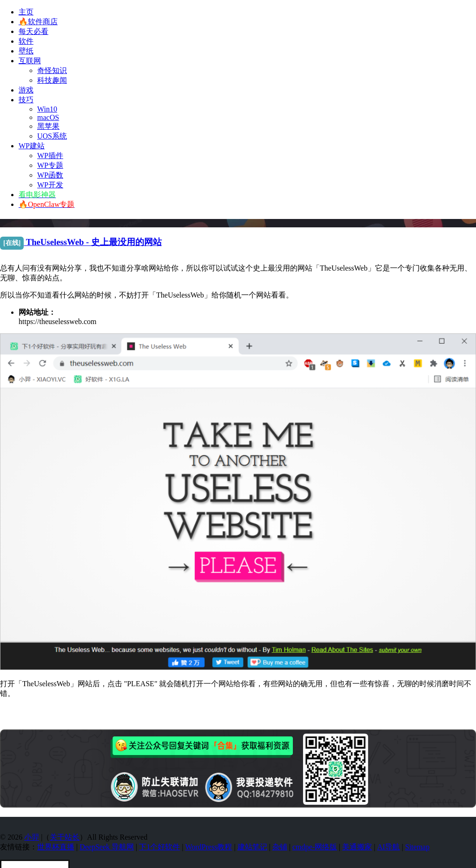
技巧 (26, 100)
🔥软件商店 (38, 22)
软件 (26, 41)
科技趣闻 (52, 80)
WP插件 (50, 156)
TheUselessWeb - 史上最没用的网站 (81, 242)
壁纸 (26, 51)
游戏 (26, 90)
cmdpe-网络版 (315, 847)
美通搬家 (357, 847)
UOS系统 (52, 136)
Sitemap (417, 847)
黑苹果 (48, 126)
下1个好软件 (159, 847)
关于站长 (65, 837)
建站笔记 (252, 847)
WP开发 (50, 185)
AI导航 (388, 847)
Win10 (47, 109)
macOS (48, 117)
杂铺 (280, 847)
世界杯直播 (56, 847)
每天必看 (33, 31)
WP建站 (32, 146)
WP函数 (50, 175)
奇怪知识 (52, 70)
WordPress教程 (208, 847)
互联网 (30, 61)
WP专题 (50, 165)
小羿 (32, 837)
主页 (26, 12)
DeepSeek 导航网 (107, 847)
